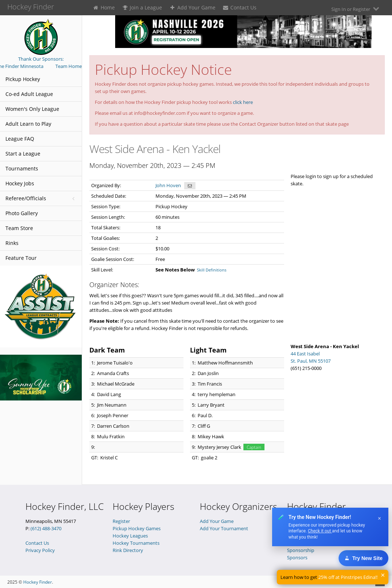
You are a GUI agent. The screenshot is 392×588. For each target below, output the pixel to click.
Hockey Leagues (130, 536)
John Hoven (168, 185)
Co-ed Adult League (29, 94)
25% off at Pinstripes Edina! (347, 577)
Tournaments (22, 168)
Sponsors (297, 557)
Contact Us (240, 7)
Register (121, 521)
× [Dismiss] (379, 518)
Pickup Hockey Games (137, 528)
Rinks (12, 243)
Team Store (19, 228)
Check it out (320, 531)
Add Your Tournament (224, 528)
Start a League (23, 154)
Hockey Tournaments (136, 543)
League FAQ (20, 139)
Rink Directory (128, 550)
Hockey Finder (38, 582)
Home (104, 7)
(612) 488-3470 (46, 528)
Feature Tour (21, 258)
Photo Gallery (22, 213)
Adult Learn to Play (28, 124)
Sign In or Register (356, 9)
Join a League (142, 7)
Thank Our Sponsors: (41, 59)
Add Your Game (192, 7)
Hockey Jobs (20, 183)
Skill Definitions (212, 270)
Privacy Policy (40, 550)
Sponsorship (301, 550)
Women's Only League (32, 109)
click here (243, 102)
